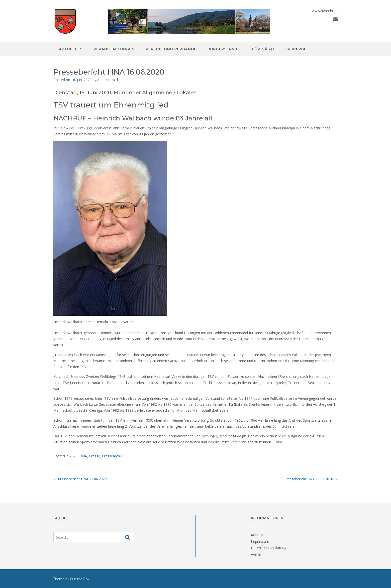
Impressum (260, 541)
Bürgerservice (224, 49)
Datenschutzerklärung (269, 548)
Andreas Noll (108, 80)
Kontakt (257, 535)
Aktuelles (71, 49)
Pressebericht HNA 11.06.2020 (311, 479)
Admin (256, 554)
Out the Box (80, 579)
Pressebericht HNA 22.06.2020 (80, 479)
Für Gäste (264, 49)
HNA (83, 456)
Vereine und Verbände (171, 49)
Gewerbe (296, 49)
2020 (74, 456)
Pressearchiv (112, 456)
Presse (95, 456)
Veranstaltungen (114, 49)
